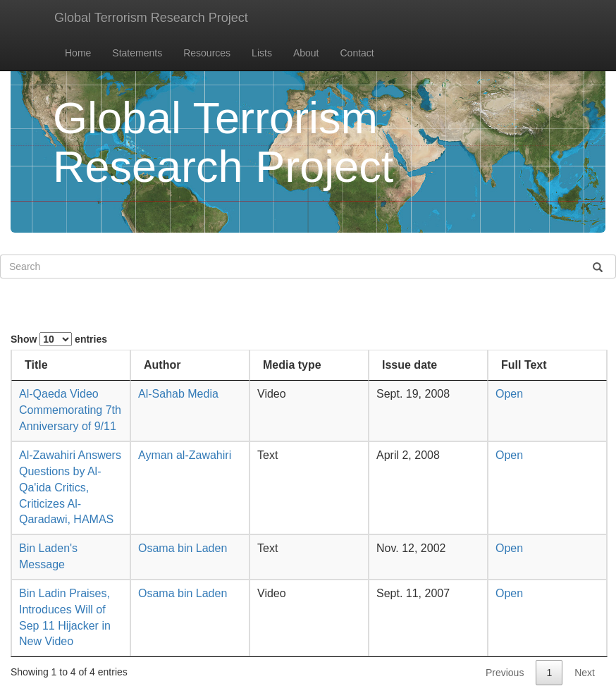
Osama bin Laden (183, 548)
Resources (207, 53)
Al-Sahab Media (178, 394)
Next (585, 673)
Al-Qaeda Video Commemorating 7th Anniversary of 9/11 (70, 410)
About (306, 53)
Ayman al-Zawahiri (185, 455)
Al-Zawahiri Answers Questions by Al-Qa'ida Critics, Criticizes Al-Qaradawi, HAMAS (70, 487)
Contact (357, 53)
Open (509, 394)
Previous (505, 673)
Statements (137, 53)
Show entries (59, 339)
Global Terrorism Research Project (151, 18)
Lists (262, 53)
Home (78, 53)
